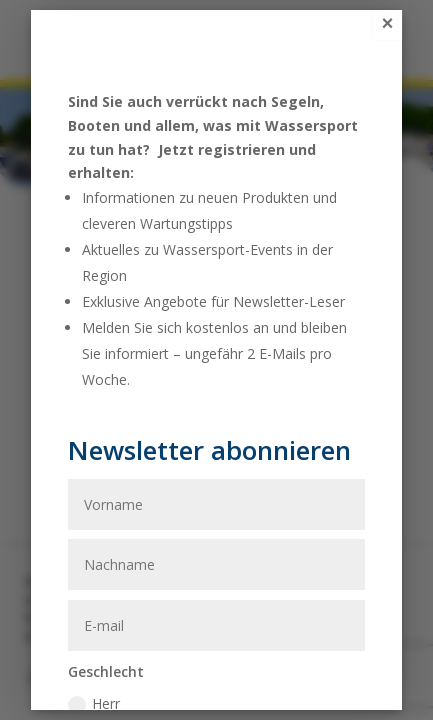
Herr (94, 704)
